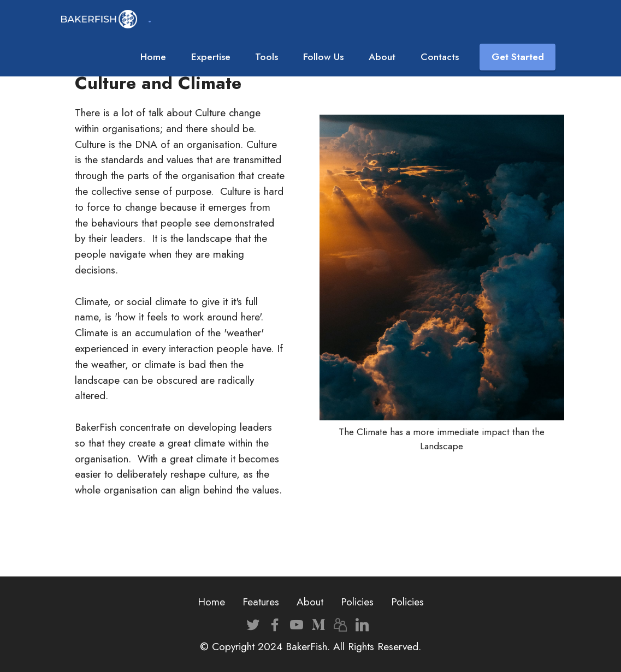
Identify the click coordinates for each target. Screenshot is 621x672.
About (382, 57)
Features (261, 602)
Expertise (211, 57)
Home (153, 57)
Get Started (518, 57)
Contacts (440, 57)
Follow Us (323, 57)
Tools (267, 57)
